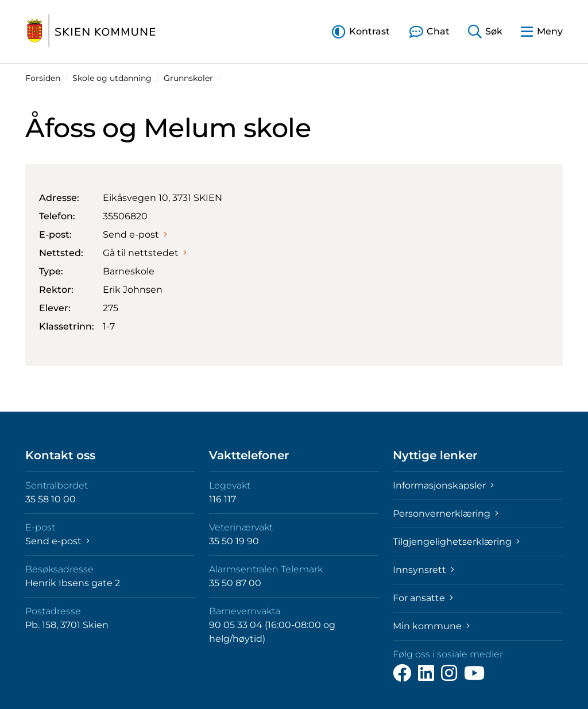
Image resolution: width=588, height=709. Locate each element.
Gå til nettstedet (145, 253)
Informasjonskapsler (443, 485)
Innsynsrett (423, 570)
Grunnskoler (188, 78)
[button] (361, 31)
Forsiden (43, 78)
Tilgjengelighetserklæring (456, 542)
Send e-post (135, 235)
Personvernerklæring (446, 514)
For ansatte (423, 598)
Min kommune (431, 626)
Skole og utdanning (112, 78)
